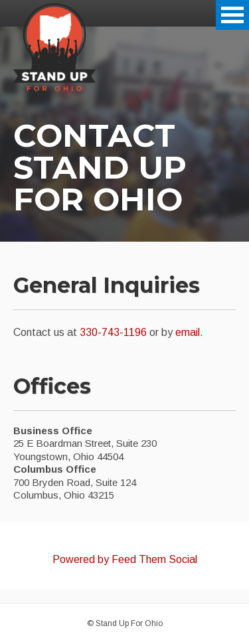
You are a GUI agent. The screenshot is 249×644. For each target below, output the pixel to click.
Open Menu (232, 15)
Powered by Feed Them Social (125, 559)
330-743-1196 (113, 332)
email (188, 332)
